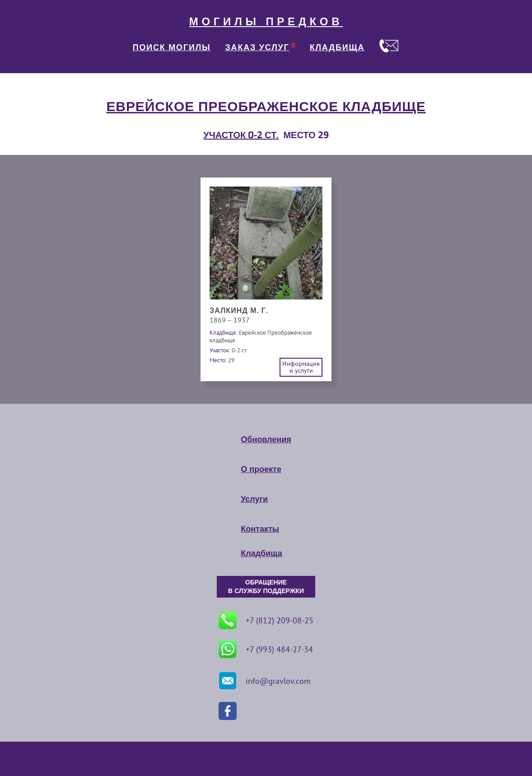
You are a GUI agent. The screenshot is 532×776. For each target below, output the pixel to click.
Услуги (254, 499)
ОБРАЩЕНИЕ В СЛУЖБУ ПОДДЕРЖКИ (266, 587)
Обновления (266, 439)
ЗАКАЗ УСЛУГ (257, 47)
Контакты (260, 529)
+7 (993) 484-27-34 (266, 649)
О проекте (261, 469)
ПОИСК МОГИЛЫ (172, 47)
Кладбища (261, 553)
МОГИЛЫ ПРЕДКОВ (266, 22)
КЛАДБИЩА (337, 47)
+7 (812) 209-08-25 (266, 620)
